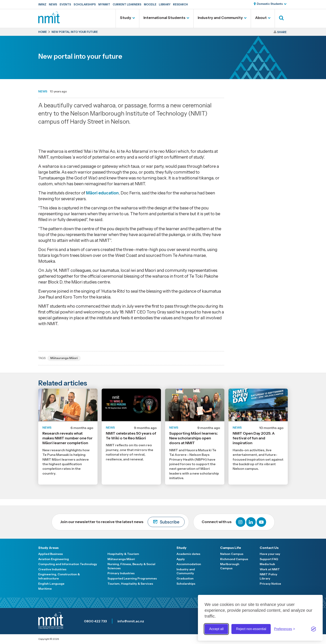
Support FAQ (269, 559)
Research (180, 4)
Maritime (45, 589)
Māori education (102, 193)
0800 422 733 (95, 621)
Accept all (216, 629)
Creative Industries (52, 569)
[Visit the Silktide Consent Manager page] (314, 629)
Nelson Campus (232, 554)
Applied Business (51, 554)
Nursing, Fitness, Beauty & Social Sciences (131, 566)
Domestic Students (270, 4)
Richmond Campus (234, 559)
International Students (164, 18)
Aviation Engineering (54, 559)
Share (282, 32)
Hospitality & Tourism (123, 554)
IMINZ (42, 4)
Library (165, 4)
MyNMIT (104, 4)
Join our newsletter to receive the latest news (122, 522)
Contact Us (269, 548)
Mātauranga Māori (64, 358)
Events (65, 4)
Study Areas (48, 548)
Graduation (185, 578)
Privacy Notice (270, 584)
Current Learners (127, 4)
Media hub (267, 564)
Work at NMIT (270, 569)
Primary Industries (121, 573)
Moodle (150, 4)
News (53, 4)
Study (126, 18)
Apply (181, 559)
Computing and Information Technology (68, 564)
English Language (51, 584)
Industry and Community (220, 18)
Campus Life (231, 548)
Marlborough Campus (230, 566)
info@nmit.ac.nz (131, 621)
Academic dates (188, 554)
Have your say (270, 554)
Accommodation (189, 564)
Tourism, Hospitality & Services (130, 584)
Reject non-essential (251, 629)
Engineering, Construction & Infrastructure (59, 576)
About (261, 18)
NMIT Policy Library (269, 576)
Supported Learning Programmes (132, 578)
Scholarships (85, 4)
